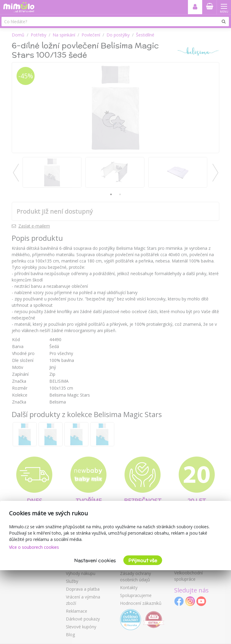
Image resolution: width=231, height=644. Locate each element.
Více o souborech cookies (34, 547)
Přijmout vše (143, 560)
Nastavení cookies (95, 560)
